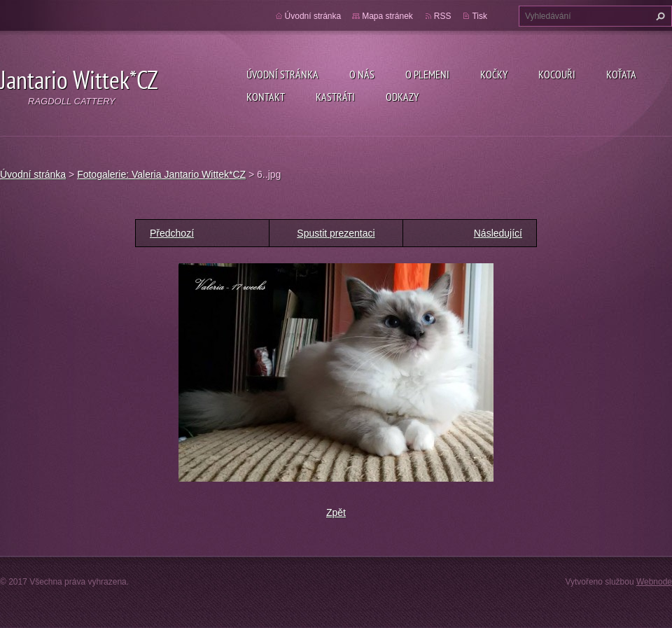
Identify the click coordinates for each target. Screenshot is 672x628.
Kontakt (266, 97)
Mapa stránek (387, 16)
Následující (498, 233)
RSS (443, 16)
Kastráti (335, 97)
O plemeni (427, 74)
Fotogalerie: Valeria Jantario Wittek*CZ (161, 174)
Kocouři (557, 74)
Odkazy (402, 97)
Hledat (659, 16)
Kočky (494, 74)
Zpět (336, 512)
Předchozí (172, 233)
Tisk (479, 16)
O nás (362, 74)
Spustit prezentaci (336, 233)
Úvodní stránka (282, 74)
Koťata (621, 74)
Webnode (654, 582)
